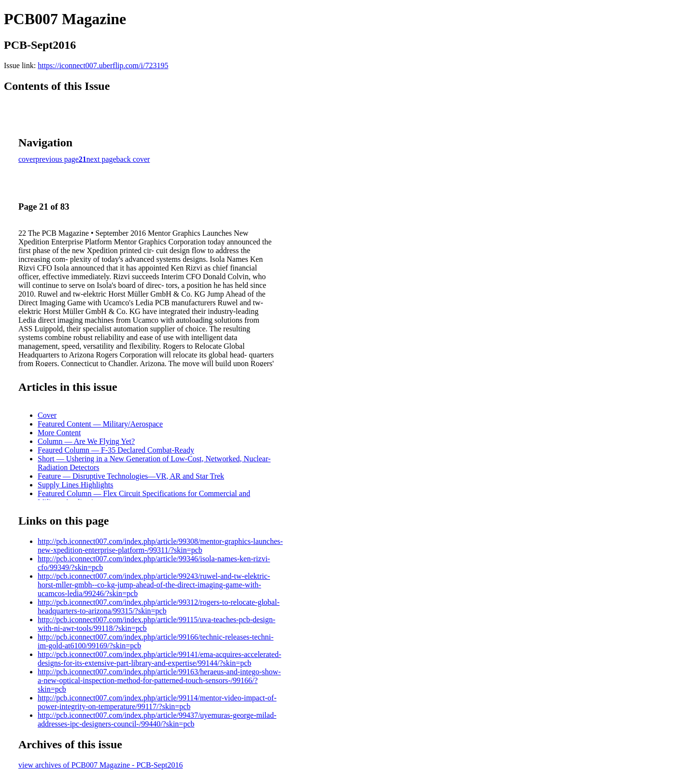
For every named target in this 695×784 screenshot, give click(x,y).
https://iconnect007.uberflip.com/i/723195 (103, 65)
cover (27, 159)
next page (101, 159)
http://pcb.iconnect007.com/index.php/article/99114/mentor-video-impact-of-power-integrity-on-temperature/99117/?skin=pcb (157, 702)
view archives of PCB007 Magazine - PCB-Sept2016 (100, 765)
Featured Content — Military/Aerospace (100, 424)
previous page (57, 159)
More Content (59, 433)
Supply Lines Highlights (75, 485)
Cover (47, 415)
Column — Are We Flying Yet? (86, 441)
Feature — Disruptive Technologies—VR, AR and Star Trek (131, 476)
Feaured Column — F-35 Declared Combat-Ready (116, 450)
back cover (133, 159)
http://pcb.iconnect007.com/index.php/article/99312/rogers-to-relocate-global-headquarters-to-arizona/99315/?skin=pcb (159, 606)
